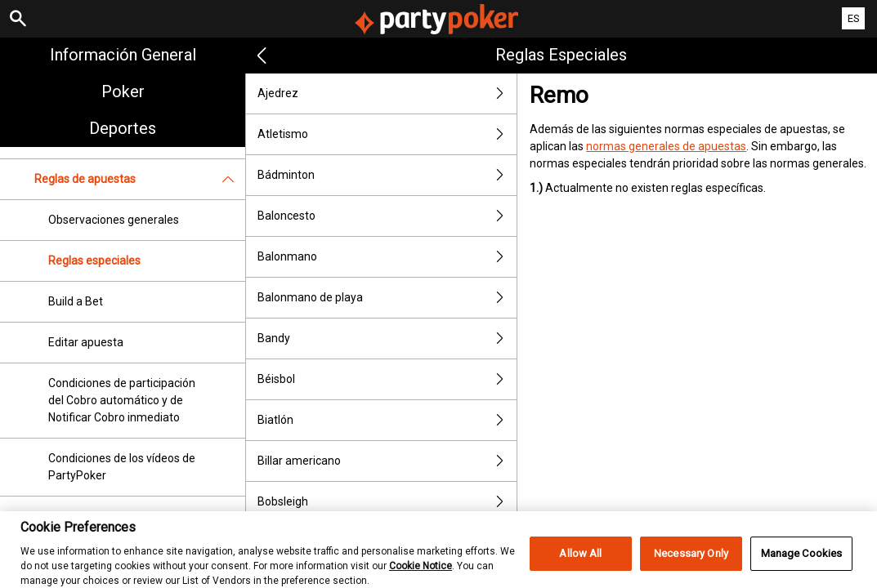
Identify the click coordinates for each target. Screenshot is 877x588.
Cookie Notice (421, 577)
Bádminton (387, 175)
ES (854, 18)
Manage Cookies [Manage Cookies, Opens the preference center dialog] (802, 564)
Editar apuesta (86, 342)
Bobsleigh (387, 502)
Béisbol (387, 379)
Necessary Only (691, 564)
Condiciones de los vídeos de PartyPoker (122, 467)
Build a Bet (76, 301)
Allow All (580, 564)
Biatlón (387, 420)
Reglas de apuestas (140, 179)
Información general (123, 55)
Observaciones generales (114, 220)
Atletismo (387, 134)
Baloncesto (387, 216)
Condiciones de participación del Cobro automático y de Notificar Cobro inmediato (122, 400)
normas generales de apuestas (666, 146)
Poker (123, 91)
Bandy (387, 339)
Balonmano (387, 257)
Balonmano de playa (387, 298)
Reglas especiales (94, 261)
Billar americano (387, 461)
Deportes (123, 128)
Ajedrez (387, 94)
